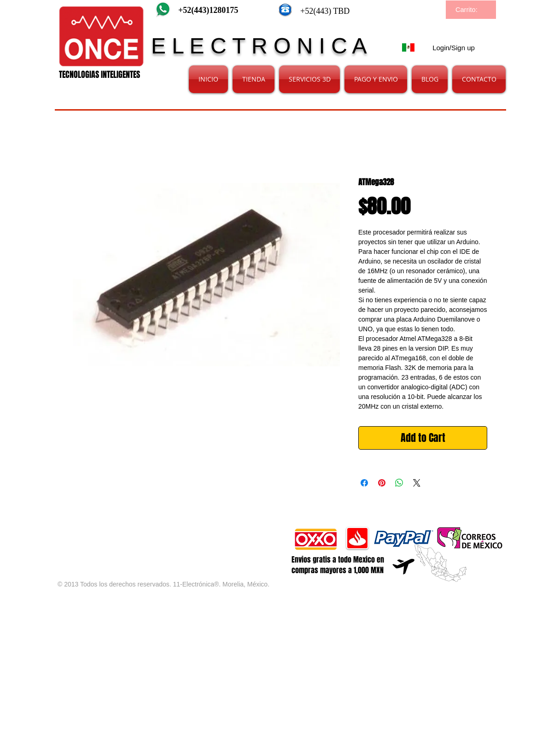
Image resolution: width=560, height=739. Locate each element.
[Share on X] (417, 483)
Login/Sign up (454, 48)
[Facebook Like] (166, 531)
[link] (472, 10)
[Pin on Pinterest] (382, 483)
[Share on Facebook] (364, 483)
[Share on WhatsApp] (399, 483)
